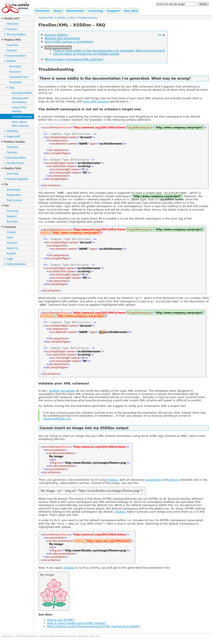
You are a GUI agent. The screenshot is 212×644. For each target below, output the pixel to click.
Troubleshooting (22, 116)
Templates (15, 82)
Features (12, 29)
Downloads (75, 11)
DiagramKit (14, 136)
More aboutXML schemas (20, 124)
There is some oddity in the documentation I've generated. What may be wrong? (109, 51)
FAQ (12, 87)
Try (6, 184)
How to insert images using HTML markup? (77, 628)
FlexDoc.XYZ (12, 18)
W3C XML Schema (96, 101)
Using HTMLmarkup (19, 109)
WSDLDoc (13, 131)
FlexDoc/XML (12, 40)
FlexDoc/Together (18, 179)
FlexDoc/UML (13, 168)
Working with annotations (62, 38)
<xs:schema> (62, 120)
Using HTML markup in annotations (69, 42)
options (174, 484)
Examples (15, 66)
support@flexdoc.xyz (57, 423)
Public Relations (16, 264)
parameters (153, 484)
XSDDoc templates (62, 395)
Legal (10, 259)
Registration (14, 195)
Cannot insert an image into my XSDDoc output (86, 54)
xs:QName (133, 201)
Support (114, 11)
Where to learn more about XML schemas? (74, 59)
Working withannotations (20, 100)
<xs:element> (77, 201)
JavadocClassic (16, 163)
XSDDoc (11, 61)
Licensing (96, 11)
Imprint (11, 253)
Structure (15, 72)
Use (6, 205)
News (58, 11)
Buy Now (131, 11)
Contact (11, 232)
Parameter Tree (19, 77)
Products (42, 11)
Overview (12, 24)
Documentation (16, 34)
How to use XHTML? (61, 625)
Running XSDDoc (22, 93)
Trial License (14, 200)
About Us (12, 248)
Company (10, 227)
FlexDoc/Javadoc (15, 142)
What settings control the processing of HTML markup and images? (94, 632)
